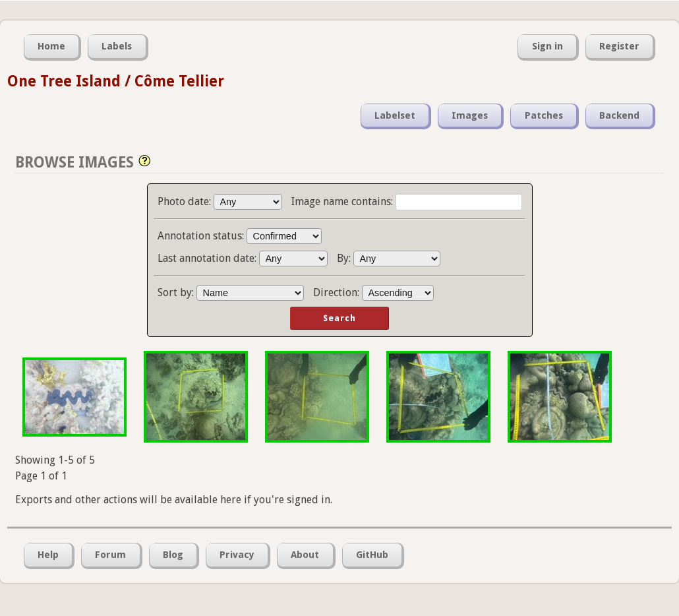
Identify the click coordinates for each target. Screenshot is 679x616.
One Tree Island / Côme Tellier (116, 81)
